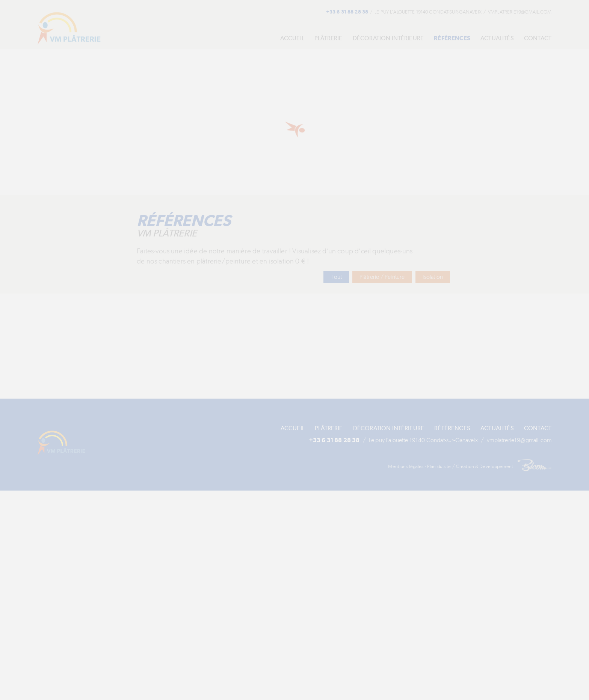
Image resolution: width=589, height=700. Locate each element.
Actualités (494, 38)
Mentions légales (410, 475)
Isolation (432, 277)
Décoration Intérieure (377, 38)
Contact (537, 38)
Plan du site (442, 475)
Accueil (271, 38)
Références (445, 38)
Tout (333, 277)
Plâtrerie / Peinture (380, 277)
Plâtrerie (312, 38)
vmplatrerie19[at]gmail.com (513, 12)
